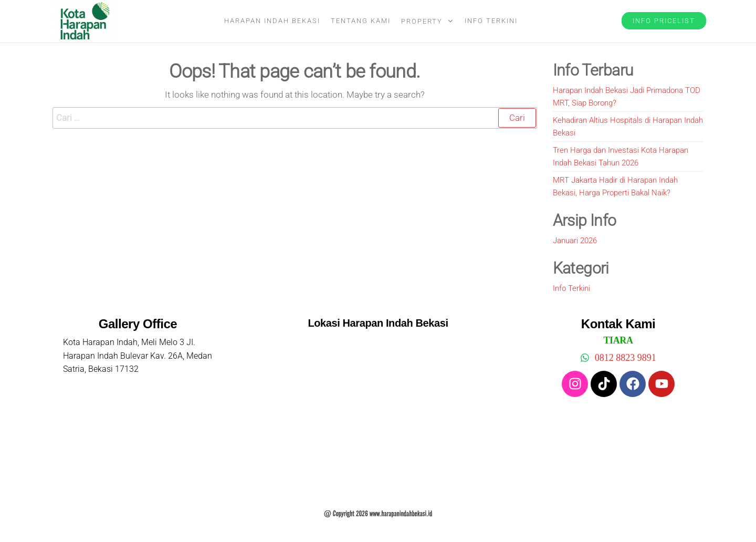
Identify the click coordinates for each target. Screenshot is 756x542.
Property (422, 21)
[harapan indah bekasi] (378, 412)
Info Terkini (491, 21)
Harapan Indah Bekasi (272, 21)
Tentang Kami (361, 21)
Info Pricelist (664, 21)
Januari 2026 (575, 241)
